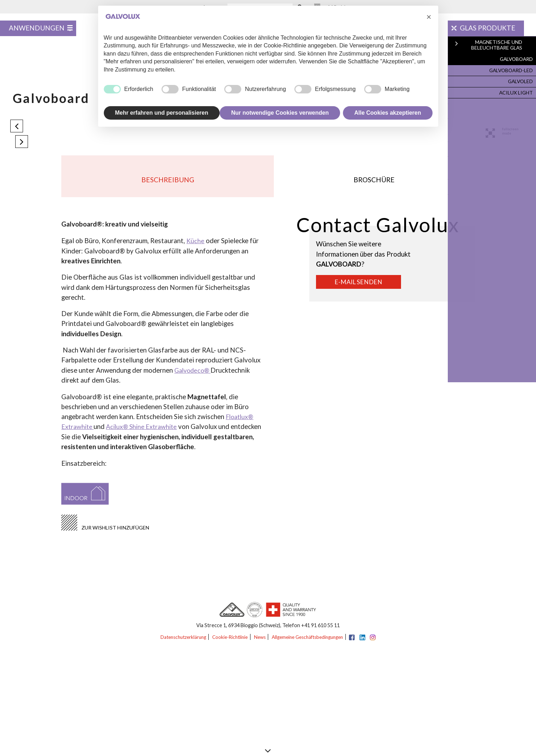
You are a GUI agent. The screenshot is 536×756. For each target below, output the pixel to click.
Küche (196, 246)
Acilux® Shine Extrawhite (145, 432)
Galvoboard (515, 59)
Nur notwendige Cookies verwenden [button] (280, 113)
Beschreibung (168, 183)
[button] (429, 17)
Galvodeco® (194, 376)
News (260, 643)
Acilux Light (516, 91)
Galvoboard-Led (510, 70)
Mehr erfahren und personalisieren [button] (162, 113)
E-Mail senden (362, 288)
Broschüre (374, 183)
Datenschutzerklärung (176, 643)
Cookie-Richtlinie (227, 643)
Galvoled (520, 80)
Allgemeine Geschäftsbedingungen (312, 643)
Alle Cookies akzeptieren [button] (388, 113)
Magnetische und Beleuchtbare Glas (499, 46)
